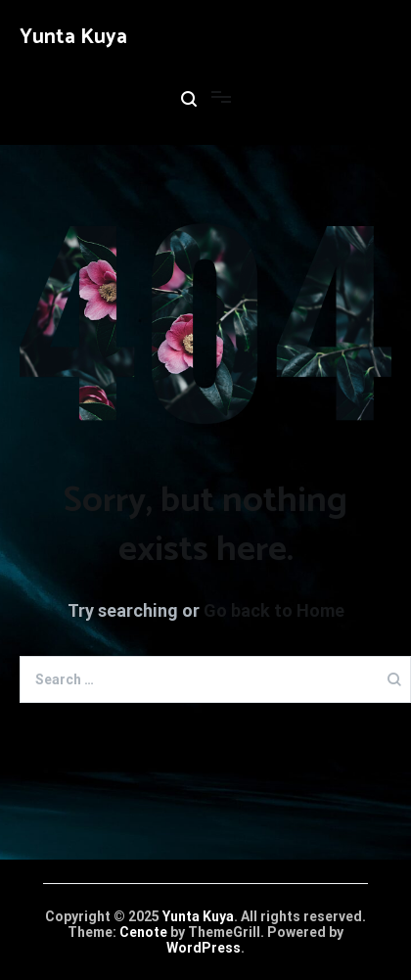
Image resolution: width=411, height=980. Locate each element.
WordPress (204, 948)
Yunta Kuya (73, 37)
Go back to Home (274, 610)
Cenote (143, 932)
